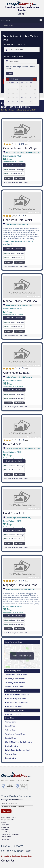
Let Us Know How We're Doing (10, 834)
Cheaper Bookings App (8, 820)
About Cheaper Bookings (8, 817)
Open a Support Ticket (16, 851)
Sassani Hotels (10, 758)
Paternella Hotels (11, 754)
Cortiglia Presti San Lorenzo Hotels (18, 750)
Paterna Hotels (10, 722)
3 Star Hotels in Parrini (13, 714)
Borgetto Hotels (11, 738)
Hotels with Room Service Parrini (17, 695)
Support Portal (5, 829)
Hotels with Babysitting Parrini (16, 699)
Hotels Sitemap (6, 832)
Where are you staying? (15, 44)
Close (10, 73)
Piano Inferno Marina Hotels (15, 734)
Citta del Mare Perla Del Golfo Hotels (18, 742)
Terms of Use (5, 827)
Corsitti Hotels (10, 726)
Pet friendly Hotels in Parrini (15, 683)
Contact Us (8, 861)
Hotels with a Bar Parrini (14, 707)
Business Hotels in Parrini (14, 687)
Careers (3, 822)
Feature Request (6, 837)
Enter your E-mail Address (12, 800)
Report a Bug (5, 839)
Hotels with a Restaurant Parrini (16, 703)
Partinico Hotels (11, 730)
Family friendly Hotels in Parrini (16, 675)
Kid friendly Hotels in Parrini (15, 679)
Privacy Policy (5, 825)
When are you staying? (14, 56)
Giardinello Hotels (11, 746)
